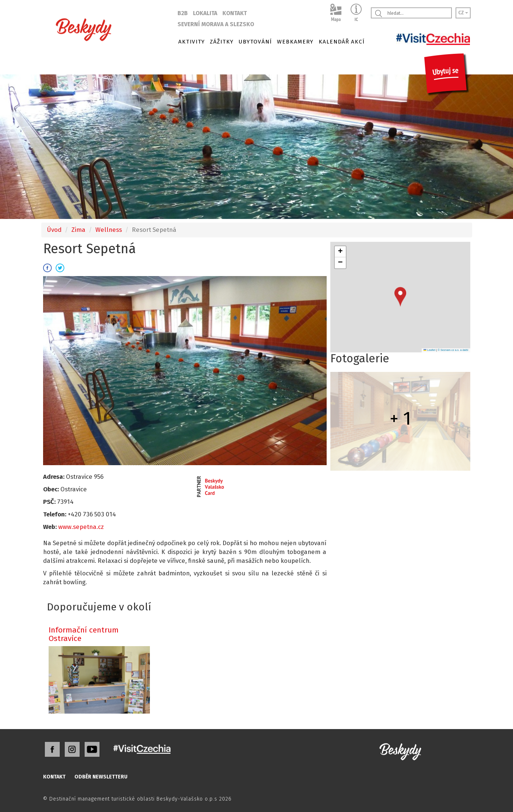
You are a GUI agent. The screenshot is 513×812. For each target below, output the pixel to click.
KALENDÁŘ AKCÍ (342, 42)
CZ (463, 13)
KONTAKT (235, 13)
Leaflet (429, 350)
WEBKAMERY (295, 42)
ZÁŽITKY (222, 42)
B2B (183, 13)
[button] (400, 297)
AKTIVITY (192, 42)
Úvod (54, 230)
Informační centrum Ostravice (84, 634)
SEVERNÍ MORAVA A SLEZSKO (216, 24)
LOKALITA (205, 13)
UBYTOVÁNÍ (255, 42)
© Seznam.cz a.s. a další (453, 350)
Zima (78, 230)
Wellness (109, 230)
